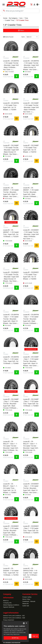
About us (6, 601)
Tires (26, 18)
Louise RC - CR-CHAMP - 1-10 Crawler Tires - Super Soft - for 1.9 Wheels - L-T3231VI (31, 149)
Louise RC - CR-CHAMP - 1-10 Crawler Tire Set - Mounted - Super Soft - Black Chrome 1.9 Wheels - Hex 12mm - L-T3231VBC (11, 150)
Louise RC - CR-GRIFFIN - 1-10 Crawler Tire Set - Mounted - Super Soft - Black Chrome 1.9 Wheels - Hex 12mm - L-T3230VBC (31, 65)
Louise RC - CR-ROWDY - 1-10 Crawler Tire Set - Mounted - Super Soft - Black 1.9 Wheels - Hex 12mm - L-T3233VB (31, 234)
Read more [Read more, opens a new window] (17, 634)
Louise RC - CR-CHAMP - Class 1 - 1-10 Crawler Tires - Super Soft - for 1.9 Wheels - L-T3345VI (31, 402)
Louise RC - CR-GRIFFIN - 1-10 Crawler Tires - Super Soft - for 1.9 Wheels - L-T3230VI (11, 106)
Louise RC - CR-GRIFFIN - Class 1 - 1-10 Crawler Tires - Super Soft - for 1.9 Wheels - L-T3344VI (11, 360)
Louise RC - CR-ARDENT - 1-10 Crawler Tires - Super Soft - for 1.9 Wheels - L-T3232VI (11, 233)
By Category (13, 18)
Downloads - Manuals (29, 601)
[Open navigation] (4, 5)
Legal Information (11, 613)
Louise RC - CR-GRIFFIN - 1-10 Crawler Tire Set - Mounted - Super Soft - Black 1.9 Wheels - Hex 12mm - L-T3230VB (11, 65)
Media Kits (26, 604)
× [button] (26, 623)
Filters (21, 30)
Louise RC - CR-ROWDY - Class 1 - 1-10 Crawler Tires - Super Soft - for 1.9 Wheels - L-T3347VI (31, 529)
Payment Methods (9, 607)
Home (5, 18)
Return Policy (26, 599)
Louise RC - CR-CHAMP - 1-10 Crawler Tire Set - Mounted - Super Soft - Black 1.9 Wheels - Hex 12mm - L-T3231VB (31, 107)
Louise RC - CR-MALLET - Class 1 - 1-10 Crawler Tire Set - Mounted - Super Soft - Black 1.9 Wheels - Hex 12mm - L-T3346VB (11, 446)
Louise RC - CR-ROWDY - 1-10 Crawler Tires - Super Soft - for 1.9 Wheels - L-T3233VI (31, 276)
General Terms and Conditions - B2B (14, 618)
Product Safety (27, 597)
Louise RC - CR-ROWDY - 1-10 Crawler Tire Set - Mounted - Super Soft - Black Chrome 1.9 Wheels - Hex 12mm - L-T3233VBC (11, 277)
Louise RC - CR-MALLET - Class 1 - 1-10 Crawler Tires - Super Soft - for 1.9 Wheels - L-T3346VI (10, 488)
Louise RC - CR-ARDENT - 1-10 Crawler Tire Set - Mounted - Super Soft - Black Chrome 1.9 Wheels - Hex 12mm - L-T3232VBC (31, 192)
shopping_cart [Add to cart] (17, 76)
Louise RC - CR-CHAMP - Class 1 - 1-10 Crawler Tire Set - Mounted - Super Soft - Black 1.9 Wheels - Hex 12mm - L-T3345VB (31, 361)
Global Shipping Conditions (11, 605)
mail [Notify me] (17, 119)
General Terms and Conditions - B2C (14, 616)
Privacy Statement (9, 620)
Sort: (23, 37)
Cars (21, 18)
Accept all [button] (15, 638)
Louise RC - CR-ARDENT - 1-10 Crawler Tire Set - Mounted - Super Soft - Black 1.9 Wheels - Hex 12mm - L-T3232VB (11, 192)
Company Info (7, 603)
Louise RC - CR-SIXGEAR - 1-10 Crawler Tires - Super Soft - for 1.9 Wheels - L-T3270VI (11, 572)
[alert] (15, 632)
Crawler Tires (10, 20)
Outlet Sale (26, 606)
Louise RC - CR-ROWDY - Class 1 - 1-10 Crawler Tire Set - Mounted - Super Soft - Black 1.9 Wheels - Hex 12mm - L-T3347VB (31, 488)
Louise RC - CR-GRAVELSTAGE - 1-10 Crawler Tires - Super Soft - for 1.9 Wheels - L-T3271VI (30, 573)
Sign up (35, 636)
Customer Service (30, 594)
